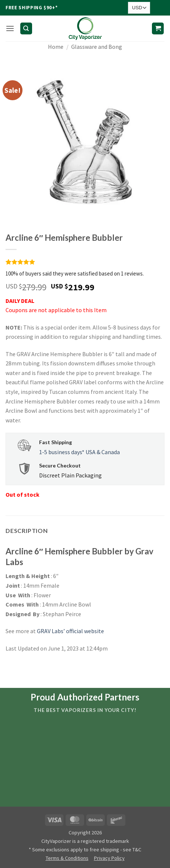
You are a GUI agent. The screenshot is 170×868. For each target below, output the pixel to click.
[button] (10, 28)
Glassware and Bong (97, 47)
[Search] (26, 29)
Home (56, 47)
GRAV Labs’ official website (70, 631)
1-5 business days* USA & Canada (79, 452)
